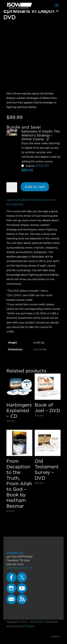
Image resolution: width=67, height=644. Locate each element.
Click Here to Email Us (20, 568)
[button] (12, 133)
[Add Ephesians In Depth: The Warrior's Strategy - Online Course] (23, 166)
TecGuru (30, 626)
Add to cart (35, 187)
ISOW (39, 622)
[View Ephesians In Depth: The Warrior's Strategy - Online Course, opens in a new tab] (48, 139)
